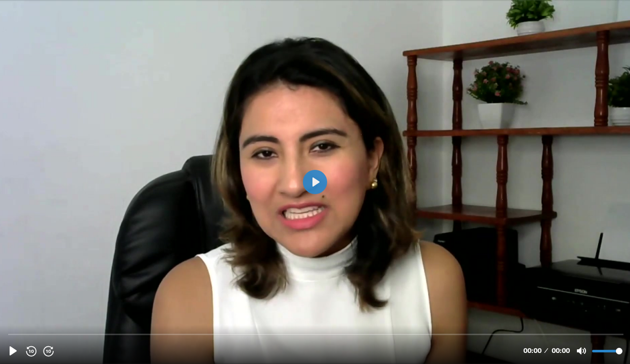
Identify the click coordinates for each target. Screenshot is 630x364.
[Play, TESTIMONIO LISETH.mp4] (13, 351)
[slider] (316, 334)
